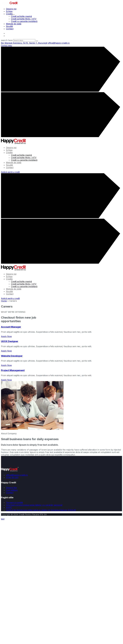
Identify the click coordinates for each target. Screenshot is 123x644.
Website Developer (12, 356)
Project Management (13, 370)
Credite (10, 14)
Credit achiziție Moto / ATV (24, 19)
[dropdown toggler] (14, 15)
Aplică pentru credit (10, 172)
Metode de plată (14, 24)
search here (7, 40)
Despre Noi (11, 488)
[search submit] (37, 41)
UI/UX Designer (10, 341)
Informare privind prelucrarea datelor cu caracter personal (34, 505)
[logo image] (10, 4)
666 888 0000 (13, 36)
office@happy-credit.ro (17, 33)
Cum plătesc (12, 490)
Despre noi (11, 9)
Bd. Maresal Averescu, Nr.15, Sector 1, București (24, 43)
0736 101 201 (12, 477)
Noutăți (9, 26)
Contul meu (6, 45)
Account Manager (11, 327)
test (3, 519)
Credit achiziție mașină (21, 16)
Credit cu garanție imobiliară (24, 21)
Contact (10, 29)
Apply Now (6, 336)
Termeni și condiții (14, 503)
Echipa (9, 11)
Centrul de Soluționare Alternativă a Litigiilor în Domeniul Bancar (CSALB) (41, 510)
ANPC (9, 508)
